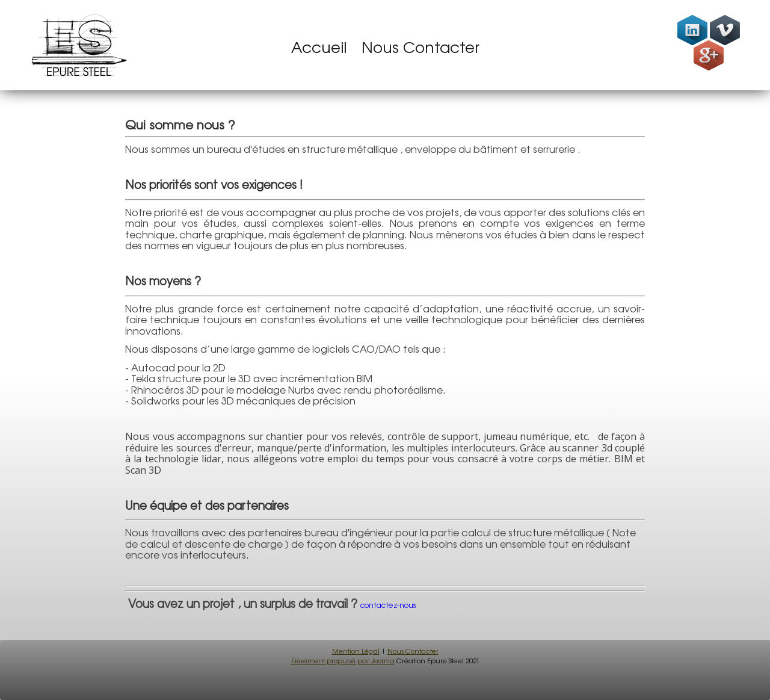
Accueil (319, 47)
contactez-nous (389, 605)
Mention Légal (356, 651)
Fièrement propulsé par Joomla (343, 661)
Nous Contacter (420, 47)
